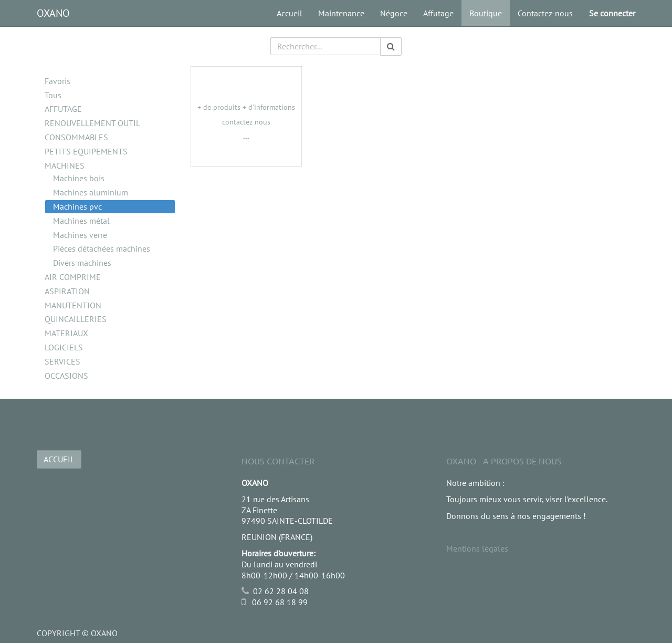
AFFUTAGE (63, 109)
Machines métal (81, 221)
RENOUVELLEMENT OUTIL (92, 123)
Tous (53, 95)
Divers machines (82, 263)
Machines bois (79, 178)
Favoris (57, 81)
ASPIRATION (67, 291)
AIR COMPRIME (73, 277)
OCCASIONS (66, 376)
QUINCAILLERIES (76, 319)
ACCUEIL (59, 459)
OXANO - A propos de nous (504, 461)
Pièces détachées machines (102, 248)
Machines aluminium (91, 192)
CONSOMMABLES (76, 137)
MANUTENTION (73, 305)
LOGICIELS (64, 347)
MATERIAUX (66, 333)
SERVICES (62, 361)
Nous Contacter (278, 461)
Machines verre (80, 235)
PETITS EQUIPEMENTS (86, 151)
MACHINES (65, 165)
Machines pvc (77, 206)
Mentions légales (477, 548)
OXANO (53, 13)
